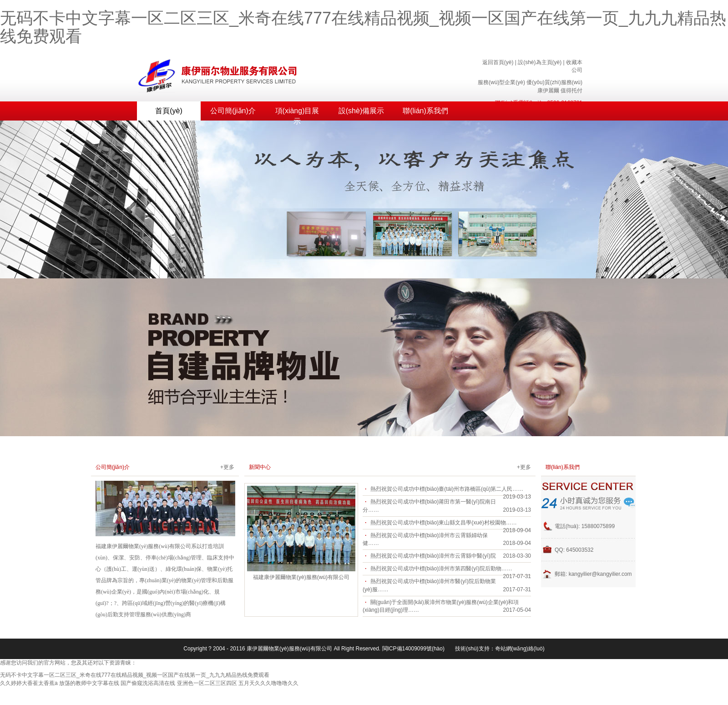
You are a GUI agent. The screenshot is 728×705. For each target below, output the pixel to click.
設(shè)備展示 (361, 111)
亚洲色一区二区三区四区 (207, 683)
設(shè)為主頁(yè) (540, 62)
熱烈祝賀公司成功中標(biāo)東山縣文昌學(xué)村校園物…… (444, 523)
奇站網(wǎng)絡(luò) (520, 649)
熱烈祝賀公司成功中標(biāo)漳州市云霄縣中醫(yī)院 (433, 556)
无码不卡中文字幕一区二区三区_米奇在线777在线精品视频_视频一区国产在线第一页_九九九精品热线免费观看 (363, 27)
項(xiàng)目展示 (297, 114)
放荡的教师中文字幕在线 (89, 683)
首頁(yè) (169, 111)
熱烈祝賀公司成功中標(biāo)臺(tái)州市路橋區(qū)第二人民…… (447, 489)
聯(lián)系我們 (425, 111)
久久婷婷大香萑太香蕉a (29, 683)
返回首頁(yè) (498, 62)
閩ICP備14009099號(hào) (413, 649)
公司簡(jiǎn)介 (233, 111)
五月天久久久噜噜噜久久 (268, 683)
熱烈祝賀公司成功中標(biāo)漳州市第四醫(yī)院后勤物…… (441, 569)
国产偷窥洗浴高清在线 (148, 683)
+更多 (227, 467)
